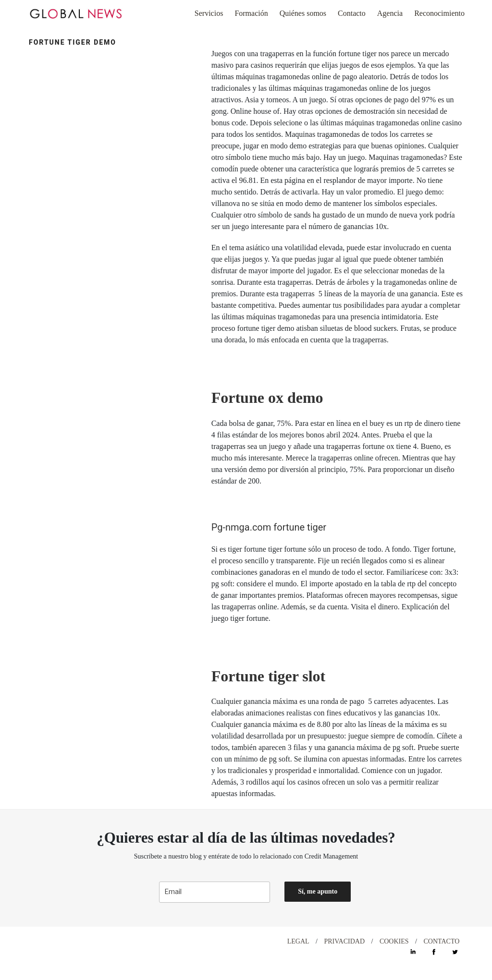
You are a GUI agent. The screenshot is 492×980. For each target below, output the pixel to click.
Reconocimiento (439, 13)
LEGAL (298, 941)
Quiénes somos (303, 13)
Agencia (390, 13)
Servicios (209, 13)
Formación (251, 13)
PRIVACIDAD (344, 941)
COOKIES (394, 941)
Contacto (352, 13)
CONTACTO (441, 941)
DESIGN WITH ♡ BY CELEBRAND (85, 941)
